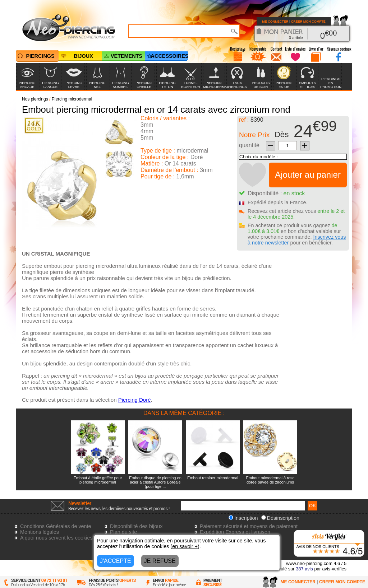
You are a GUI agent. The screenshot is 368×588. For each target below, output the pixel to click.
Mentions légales (40, 532)
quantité (249, 145)
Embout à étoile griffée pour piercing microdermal (98, 480)
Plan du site (123, 532)
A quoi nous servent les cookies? (58, 538)
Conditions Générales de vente (56, 526)
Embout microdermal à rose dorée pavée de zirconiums (270, 480)
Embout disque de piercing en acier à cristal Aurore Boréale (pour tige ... (155, 482)
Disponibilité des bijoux (136, 526)
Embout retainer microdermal (213, 478)
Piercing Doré (135, 400)
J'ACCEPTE (116, 561)
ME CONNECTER (275, 22)
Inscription (243, 518)
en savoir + (185, 546)
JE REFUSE (160, 561)
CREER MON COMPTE (308, 22)
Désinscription (280, 518)
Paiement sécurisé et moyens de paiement (249, 526)
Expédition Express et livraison (235, 532)
